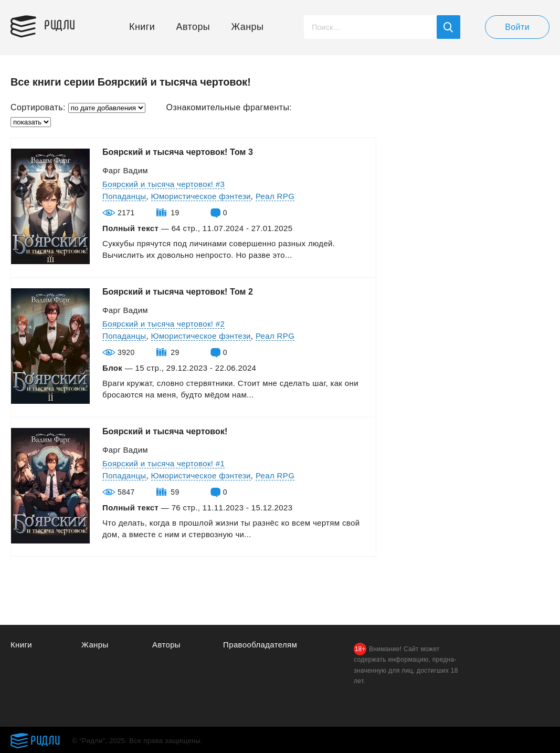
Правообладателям (260, 645)
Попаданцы (124, 196)
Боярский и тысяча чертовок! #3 (163, 184)
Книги (142, 27)
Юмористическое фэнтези (201, 196)
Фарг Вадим (125, 170)
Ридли (60, 24)
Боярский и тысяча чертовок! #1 (163, 463)
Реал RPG (275, 196)
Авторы (193, 27)
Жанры (248, 27)
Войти (517, 27)
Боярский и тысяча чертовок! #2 (163, 324)
